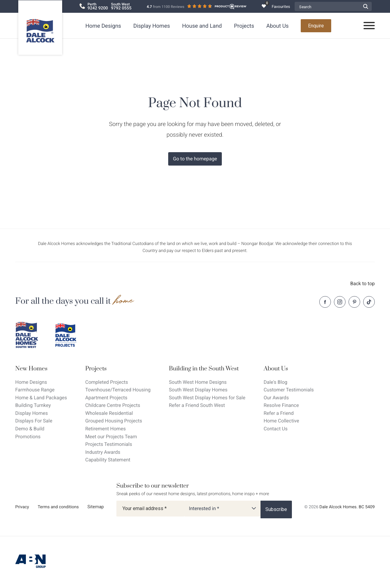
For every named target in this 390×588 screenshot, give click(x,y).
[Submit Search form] (366, 6)
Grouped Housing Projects (114, 421)
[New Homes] (41, 369)
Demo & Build (30, 429)
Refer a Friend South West (197, 405)
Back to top (363, 283)
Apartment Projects (106, 398)
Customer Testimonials (289, 390)
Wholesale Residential (109, 413)
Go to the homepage (195, 159)
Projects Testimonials (109, 444)
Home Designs (103, 26)
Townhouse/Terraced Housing (118, 390)
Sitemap (96, 507)
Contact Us (276, 429)
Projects (244, 26)
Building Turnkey (33, 405)
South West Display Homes (198, 390)
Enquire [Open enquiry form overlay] (316, 26)
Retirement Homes (106, 429)
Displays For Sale (34, 421)
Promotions (28, 437)
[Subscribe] (276, 509)
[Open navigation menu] (369, 26)
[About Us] (289, 369)
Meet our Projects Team (111, 437)
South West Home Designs (198, 382)
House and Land (202, 26)
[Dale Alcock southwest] (30, 335)
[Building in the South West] (207, 369)
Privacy (22, 507)
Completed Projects (107, 382)
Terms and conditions (58, 507)
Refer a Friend (279, 413)
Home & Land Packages (41, 398)
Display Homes (151, 26)
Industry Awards (103, 452)
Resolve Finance (281, 405)
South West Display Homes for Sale (207, 398)
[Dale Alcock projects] (70, 335)
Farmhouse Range (35, 390)
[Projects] (118, 369)
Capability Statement (108, 460)
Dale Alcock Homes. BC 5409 (347, 507)
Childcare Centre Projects (113, 405)
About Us (277, 26)
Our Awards (276, 398)
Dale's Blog (275, 382)
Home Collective (281, 421)
